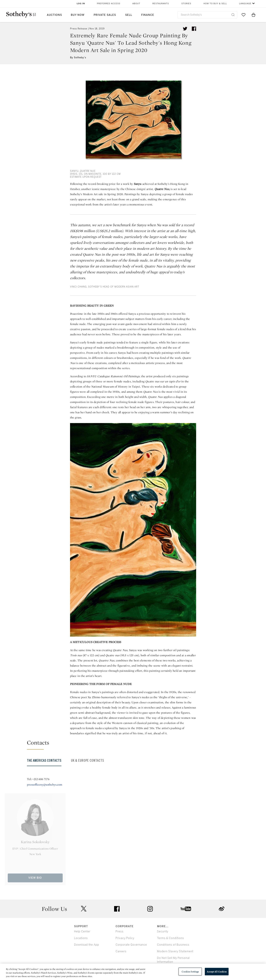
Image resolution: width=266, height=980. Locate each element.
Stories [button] (186, 4)
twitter (84, 909)
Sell (129, 15)
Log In (81, 4)
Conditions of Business (173, 945)
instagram (150, 909)
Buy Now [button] (78, 15)
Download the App (87, 945)
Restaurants (161, 4)
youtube (186, 909)
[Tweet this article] (185, 29)
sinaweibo (222, 909)
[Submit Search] (233, 15)
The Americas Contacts (44, 761)
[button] (135, 744)
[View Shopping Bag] (253, 15)
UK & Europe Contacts (87, 761)
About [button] (136, 4)
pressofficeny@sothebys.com (45, 785)
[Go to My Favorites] (244, 15)
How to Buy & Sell (215, 4)
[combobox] (207, 15)
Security (163, 932)
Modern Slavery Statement (175, 951)
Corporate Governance (131, 945)
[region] (133, 972)
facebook (117, 909)
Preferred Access (109, 4)
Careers (121, 951)
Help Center (82, 932)
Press (120, 932)
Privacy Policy (125, 938)
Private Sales (105, 15)
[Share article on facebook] (194, 29)
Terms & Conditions (171, 938)
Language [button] (245, 4)
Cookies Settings (190, 971)
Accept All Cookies (217, 971)
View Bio (35, 878)
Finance (148, 15)
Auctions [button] (54, 15)
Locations (81, 938)
